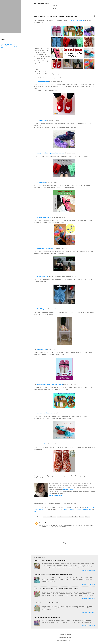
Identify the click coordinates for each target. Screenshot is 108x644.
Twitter (36, 514)
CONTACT (77, 11)
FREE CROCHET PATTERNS (45, 11)
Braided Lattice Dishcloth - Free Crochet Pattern (47, 606)
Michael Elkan (68, 637)
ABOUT (71, 11)
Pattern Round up (73, 520)
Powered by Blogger (64, 635)
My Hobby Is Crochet (42, 3)
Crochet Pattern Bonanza (77, 23)
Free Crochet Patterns (50, 520)
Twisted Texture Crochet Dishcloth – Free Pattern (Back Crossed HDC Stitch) (56, 592)
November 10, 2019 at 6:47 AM (54, 526)
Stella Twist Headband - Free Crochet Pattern (47, 620)
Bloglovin (78, 512)
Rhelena (81, 520)
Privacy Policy (5, 45)
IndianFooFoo (43, 526)
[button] (94, 19)
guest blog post (62, 520)
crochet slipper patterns (66, 481)
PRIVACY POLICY (87, 11)
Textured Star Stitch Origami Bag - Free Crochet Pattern (50, 563)
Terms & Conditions (7, 46)
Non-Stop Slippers (42, 123)
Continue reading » (89, 573)
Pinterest (73, 512)
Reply (41, 532)
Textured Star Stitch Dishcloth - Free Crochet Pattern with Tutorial (53, 578)
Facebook (67, 512)
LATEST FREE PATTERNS (60, 11)
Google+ (83, 512)
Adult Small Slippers (42, 447)
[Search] (97, 4)
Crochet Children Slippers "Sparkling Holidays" (50, 387)
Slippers (88, 520)
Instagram (89, 512)
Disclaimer (12, 45)
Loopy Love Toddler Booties (44, 416)
